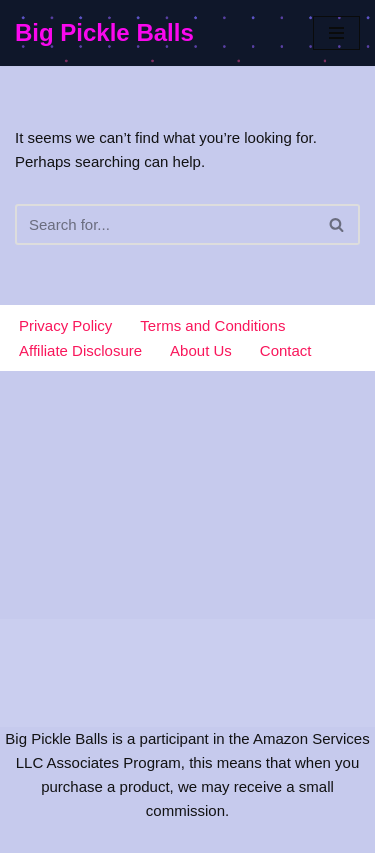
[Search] (165, 224)
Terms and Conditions (212, 325)
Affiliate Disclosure (80, 350)
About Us (201, 350)
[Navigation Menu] (336, 33)
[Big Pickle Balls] (104, 33)
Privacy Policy (65, 325)
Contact (286, 350)
